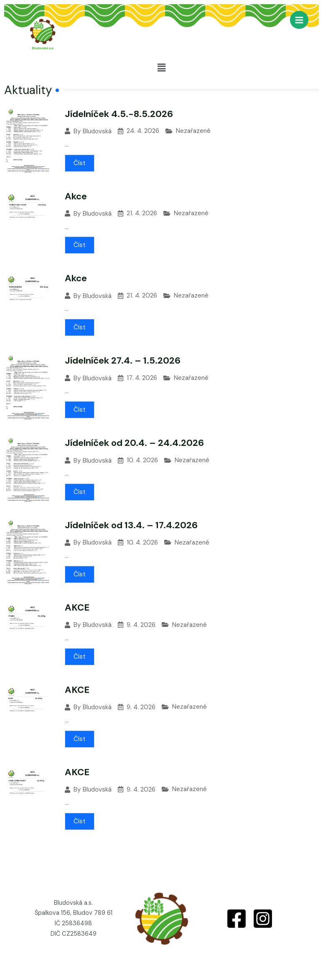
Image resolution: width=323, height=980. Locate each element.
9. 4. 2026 (141, 625)
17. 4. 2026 (142, 378)
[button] (161, 68)
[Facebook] (237, 919)
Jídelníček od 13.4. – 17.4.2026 (131, 525)
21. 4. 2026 (142, 213)
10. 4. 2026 (142, 460)
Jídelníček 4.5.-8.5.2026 (119, 114)
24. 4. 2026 (143, 131)
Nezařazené (193, 131)
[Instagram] (263, 919)
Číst (80, 163)
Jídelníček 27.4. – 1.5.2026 (123, 360)
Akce (76, 196)
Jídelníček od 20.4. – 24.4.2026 (134, 443)
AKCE (77, 607)
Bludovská (97, 131)
